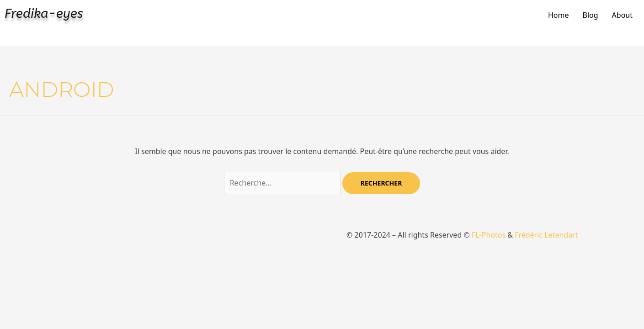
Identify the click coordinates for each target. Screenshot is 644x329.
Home (559, 15)
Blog (591, 15)
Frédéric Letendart (546, 235)
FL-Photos (489, 235)
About (622, 15)
